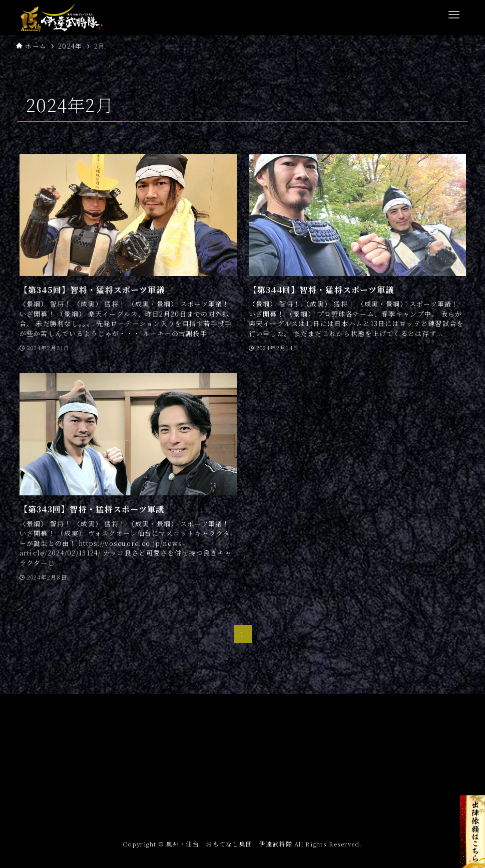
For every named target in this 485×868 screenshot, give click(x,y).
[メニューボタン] (454, 15)
